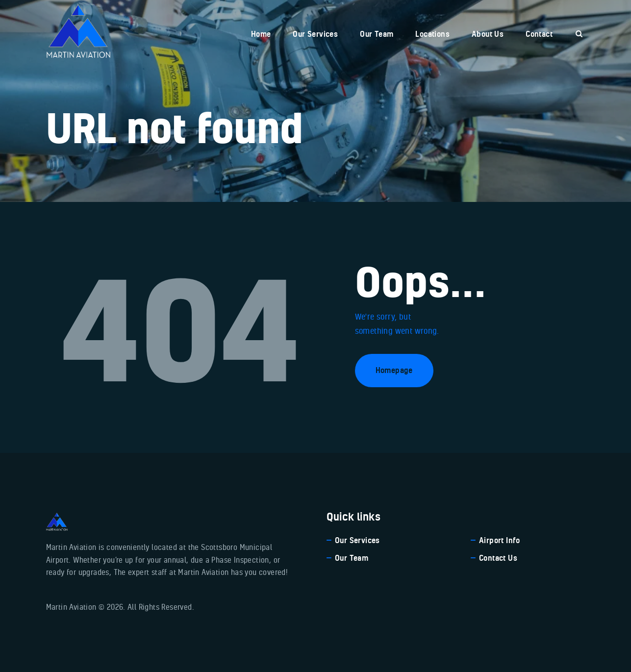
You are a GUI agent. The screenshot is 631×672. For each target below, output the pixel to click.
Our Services (357, 540)
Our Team (352, 558)
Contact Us (498, 558)
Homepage (394, 370)
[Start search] (579, 34)
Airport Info (500, 540)
